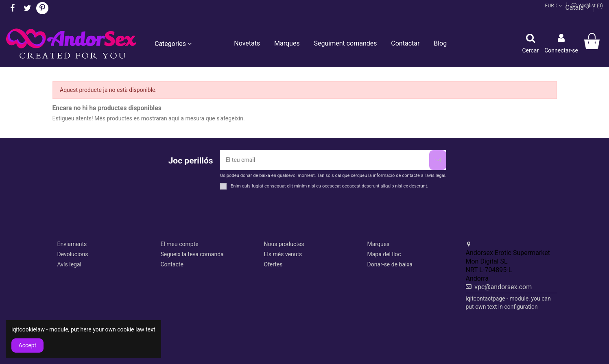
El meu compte (180, 244)
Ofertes (273, 264)
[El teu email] (325, 160)
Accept (28, 345)
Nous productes (284, 244)
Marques (379, 244)
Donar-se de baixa (390, 264)
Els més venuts (283, 254)
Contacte (172, 264)
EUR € (554, 6)
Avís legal (69, 264)
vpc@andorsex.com (503, 287)
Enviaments (72, 244)
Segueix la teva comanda (192, 254)
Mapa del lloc (384, 254)
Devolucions (73, 254)
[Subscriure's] (438, 160)
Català (577, 8)
